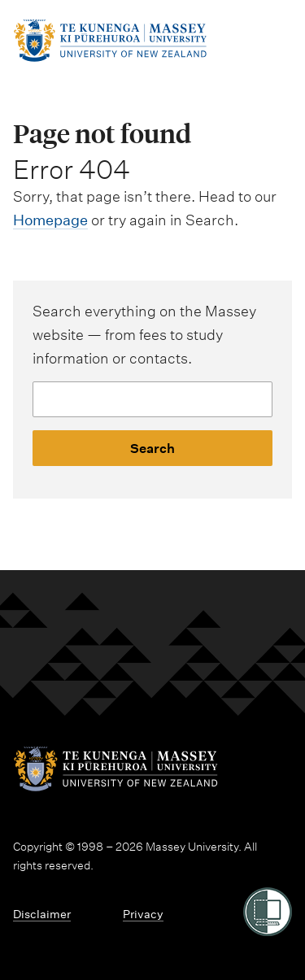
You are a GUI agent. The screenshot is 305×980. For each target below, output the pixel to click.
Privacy (143, 914)
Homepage (50, 220)
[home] (110, 57)
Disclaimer (42, 914)
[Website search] (152, 399)
